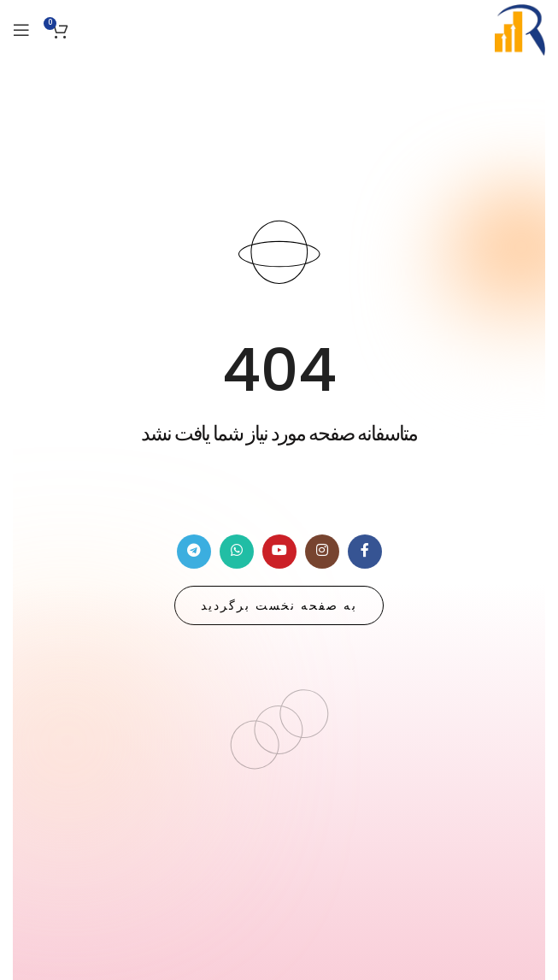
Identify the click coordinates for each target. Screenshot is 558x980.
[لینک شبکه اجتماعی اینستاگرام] (322, 552)
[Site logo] (520, 30)
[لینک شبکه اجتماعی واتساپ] (237, 552)
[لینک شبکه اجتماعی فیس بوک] (365, 552)
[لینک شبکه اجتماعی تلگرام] (194, 552)
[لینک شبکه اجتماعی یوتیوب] (279, 552)
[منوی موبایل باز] (21, 30)
